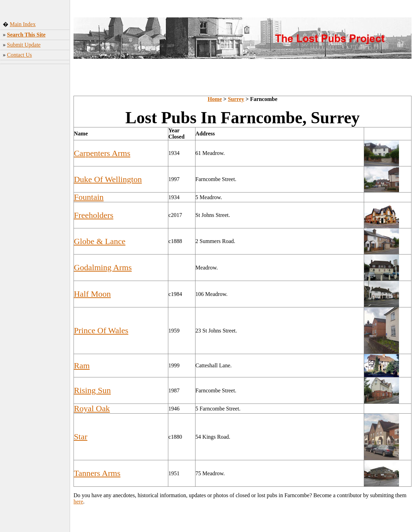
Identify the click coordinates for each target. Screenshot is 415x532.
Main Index (23, 24)
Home (215, 99)
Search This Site (26, 35)
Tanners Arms (97, 473)
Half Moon (92, 294)
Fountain (89, 197)
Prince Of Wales (101, 330)
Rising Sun (92, 390)
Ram (82, 366)
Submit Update (24, 45)
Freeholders (94, 215)
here (78, 502)
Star (81, 437)
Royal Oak (92, 408)
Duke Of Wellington (108, 179)
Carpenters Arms (102, 153)
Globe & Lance (100, 241)
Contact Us (20, 55)
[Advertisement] (35, 176)
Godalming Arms (103, 267)
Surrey (236, 99)
